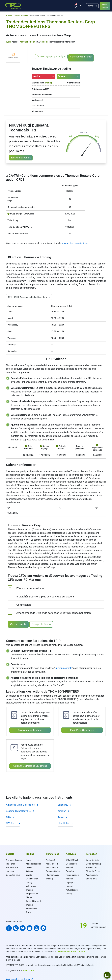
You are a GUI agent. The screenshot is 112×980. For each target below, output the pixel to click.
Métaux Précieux (33, 863)
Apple (62, 816)
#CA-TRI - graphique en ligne (51, 57)
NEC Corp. (13, 822)
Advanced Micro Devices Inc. (22, 804)
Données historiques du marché (72, 874)
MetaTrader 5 (52, 867)
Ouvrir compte (18, 624)
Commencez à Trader (82, 57)
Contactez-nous (13, 874)
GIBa (10, 816)
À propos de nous (14, 859)
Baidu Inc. (64, 804)
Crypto (29, 874)
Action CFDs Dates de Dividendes (30, 765)
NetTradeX (51, 859)
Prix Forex (10, 863)
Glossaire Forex (93, 870)
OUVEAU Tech (72, 859)
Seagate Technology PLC (20, 810)
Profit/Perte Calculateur (82, 729)
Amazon (63, 810)
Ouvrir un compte (63, 667)
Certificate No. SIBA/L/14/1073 (71, 951)
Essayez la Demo (42, 624)
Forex (28, 859)
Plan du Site (29, 970)
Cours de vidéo (93, 859)
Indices (29, 867)
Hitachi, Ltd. (65, 822)
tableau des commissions (75, 243)
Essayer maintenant (21, 158)
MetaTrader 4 (52, 863)
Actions (29, 870)
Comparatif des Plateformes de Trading (53, 874)
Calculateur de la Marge (30, 729)
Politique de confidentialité (20, 979)
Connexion (93, 6)
